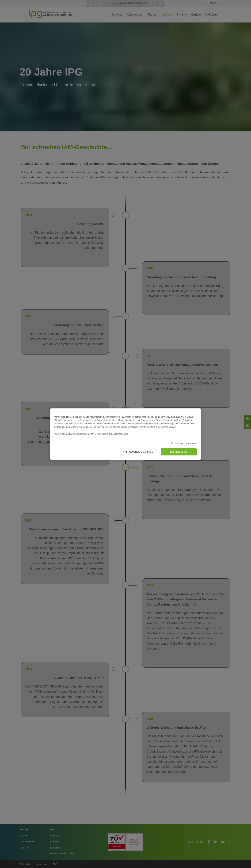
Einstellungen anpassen (184, 443)
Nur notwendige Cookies (138, 452)
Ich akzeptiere (179, 452)
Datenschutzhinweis (118, 434)
